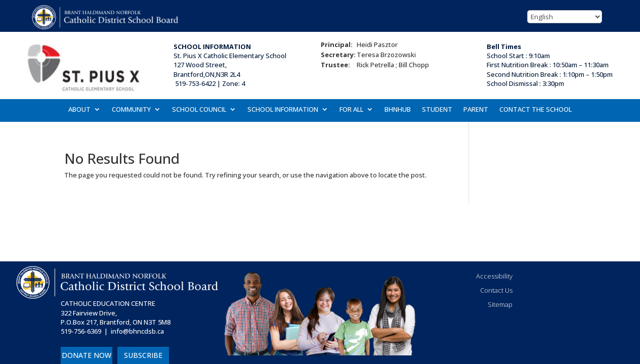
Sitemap (500, 304)
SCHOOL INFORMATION (283, 110)
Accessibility (494, 276)
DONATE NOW (87, 355)
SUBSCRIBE (143, 355)
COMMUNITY (131, 110)
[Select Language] (565, 17)
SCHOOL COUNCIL (199, 110)
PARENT (476, 110)
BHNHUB (398, 110)
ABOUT (79, 110)
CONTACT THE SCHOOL (536, 110)
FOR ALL (351, 110)
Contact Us (496, 290)
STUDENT (437, 110)
